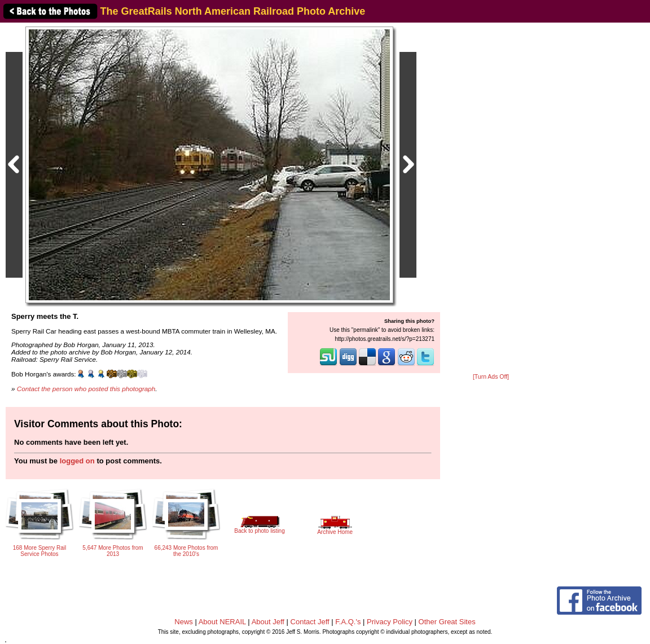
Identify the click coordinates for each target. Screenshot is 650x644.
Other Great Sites (447, 622)
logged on (77, 461)
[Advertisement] (491, 199)
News (184, 622)
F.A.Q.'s (348, 622)
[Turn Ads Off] (491, 377)
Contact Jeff (310, 622)
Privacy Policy (390, 622)
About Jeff (268, 622)
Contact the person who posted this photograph (86, 389)
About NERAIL (222, 622)
